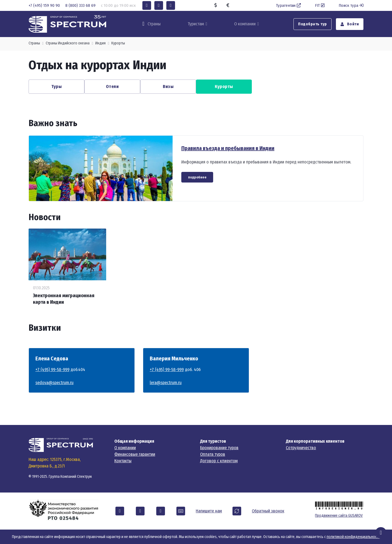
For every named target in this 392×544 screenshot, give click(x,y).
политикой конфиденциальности (353, 537)
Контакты (123, 461)
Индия (100, 43)
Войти (350, 24)
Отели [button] (112, 86)
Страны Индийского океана (68, 43)
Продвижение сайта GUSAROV (339, 516)
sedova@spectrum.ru (54, 383)
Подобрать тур (313, 24)
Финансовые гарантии (135, 454)
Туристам (196, 24)
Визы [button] (168, 86)
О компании (245, 24)
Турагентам (289, 5)
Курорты (118, 43)
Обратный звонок (268, 511)
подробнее (197, 177)
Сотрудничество (301, 448)
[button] (147, 5)
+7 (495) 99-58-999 (52, 370)
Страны (34, 43)
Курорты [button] (224, 86)
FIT (320, 5)
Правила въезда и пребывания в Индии (228, 148)
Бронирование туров (219, 448)
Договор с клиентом (219, 461)
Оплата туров (213, 454)
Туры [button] (56, 86)
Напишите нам (209, 511)
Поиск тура (351, 5)
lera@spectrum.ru (166, 383)
